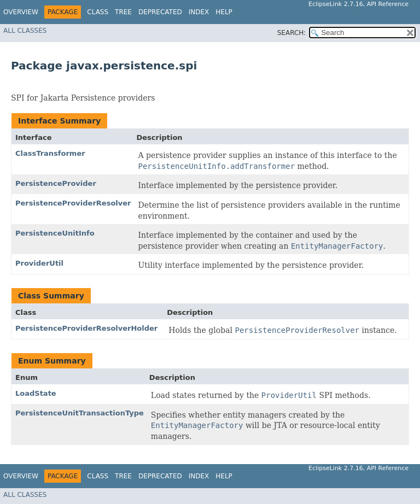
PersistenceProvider (56, 183)
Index (199, 12)
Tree (123, 12)
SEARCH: (292, 33)
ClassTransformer (50, 153)
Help (224, 12)
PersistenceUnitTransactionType (80, 413)
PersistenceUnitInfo (55, 233)
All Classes (25, 31)
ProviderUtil (39, 263)
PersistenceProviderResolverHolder (86, 328)
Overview (21, 12)
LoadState (36, 393)
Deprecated (160, 12)
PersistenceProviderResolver (73, 203)
